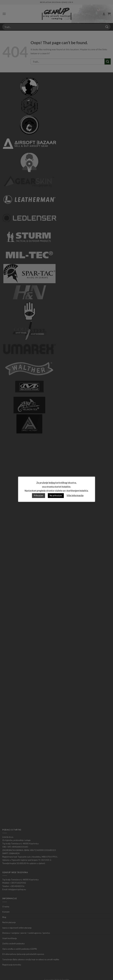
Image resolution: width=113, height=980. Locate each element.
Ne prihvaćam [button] (56, 496)
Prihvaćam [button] (39, 496)
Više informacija (75, 495)
